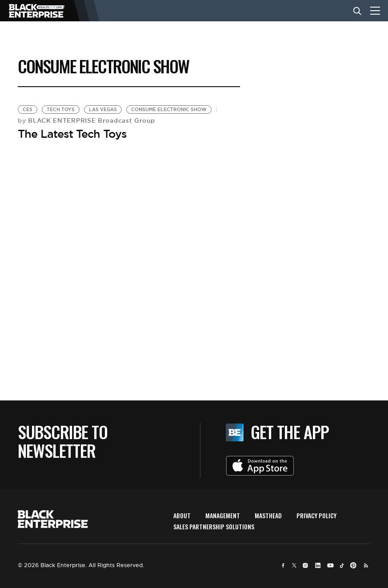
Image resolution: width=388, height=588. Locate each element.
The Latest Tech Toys (72, 134)
